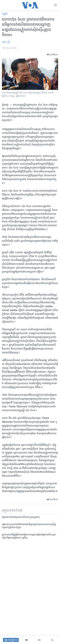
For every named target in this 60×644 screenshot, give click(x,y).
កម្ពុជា (5, 14)
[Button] (52, 55)
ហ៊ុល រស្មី (6, 42)
